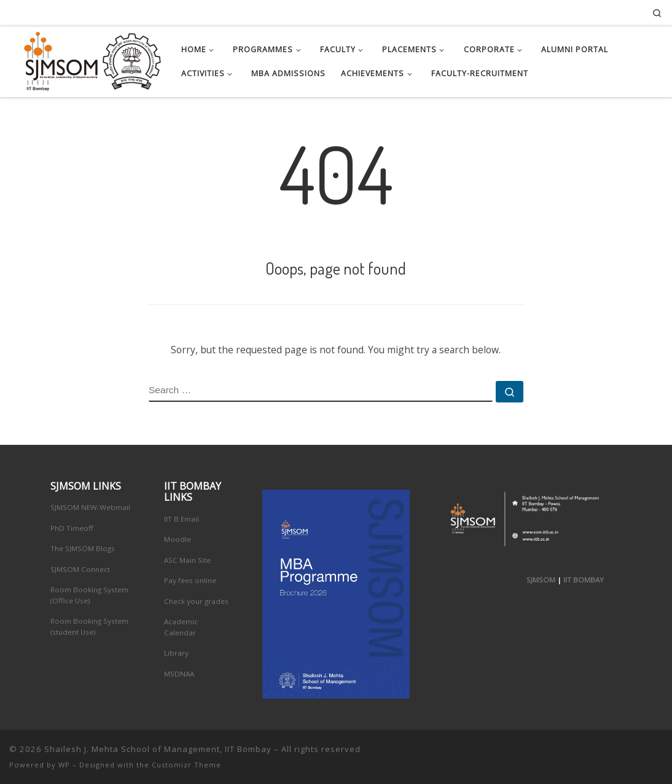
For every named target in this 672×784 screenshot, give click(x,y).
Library (176, 653)
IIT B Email (182, 519)
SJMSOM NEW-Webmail (90, 507)
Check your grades (196, 601)
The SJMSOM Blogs (83, 548)
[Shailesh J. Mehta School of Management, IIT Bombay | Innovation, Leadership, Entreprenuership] (86, 59)
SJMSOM (541, 580)
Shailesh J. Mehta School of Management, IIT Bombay (158, 749)
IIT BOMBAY (584, 580)
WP (64, 765)
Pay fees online (190, 580)
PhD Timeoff (72, 528)
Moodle (178, 539)
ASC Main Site (187, 560)
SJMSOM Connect (80, 569)
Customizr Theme (186, 765)
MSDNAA (179, 674)
